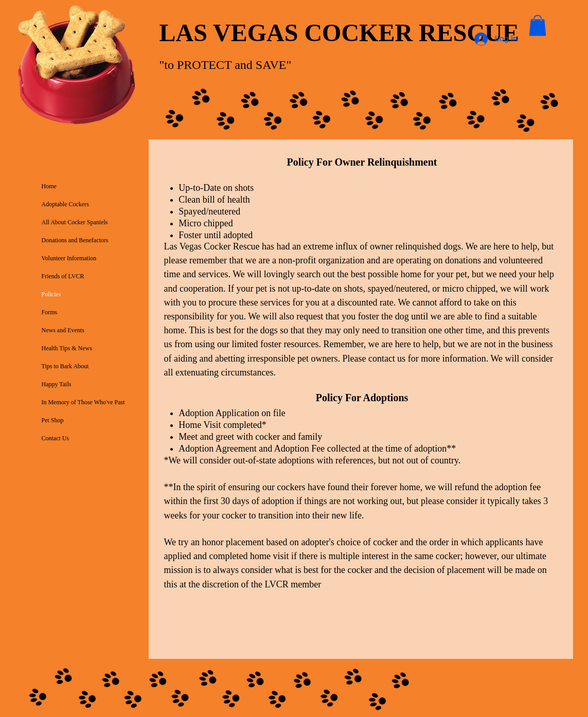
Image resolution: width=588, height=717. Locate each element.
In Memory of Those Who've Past (83, 402)
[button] (538, 25)
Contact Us (56, 438)
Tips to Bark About (65, 366)
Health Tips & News (67, 348)
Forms (50, 312)
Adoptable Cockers (65, 204)
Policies (51, 294)
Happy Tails (57, 384)
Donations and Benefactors (75, 240)
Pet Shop (53, 420)
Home (49, 186)
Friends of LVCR (63, 276)
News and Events (63, 330)
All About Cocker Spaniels (75, 222)
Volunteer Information (69, 258)
